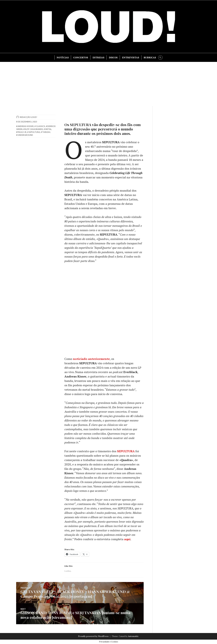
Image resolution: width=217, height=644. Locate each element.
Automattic (133, 636)
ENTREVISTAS (131, 57)
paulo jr (22, 132)
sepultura (34, 132)
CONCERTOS (81, 57)
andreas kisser (26, 126)
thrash (46, 132)
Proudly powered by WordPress (93, 636)
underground (25, 135)
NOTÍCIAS (63, 57)
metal (48, 129)
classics (40, 126)
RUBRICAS (150, 57)
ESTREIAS (98, 57)
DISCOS (113, 57)
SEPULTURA (126, 451)
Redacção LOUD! (28, 117)
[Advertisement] (109, 84)
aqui (127, 539)
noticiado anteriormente (91, 359)
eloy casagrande (34, 129)
